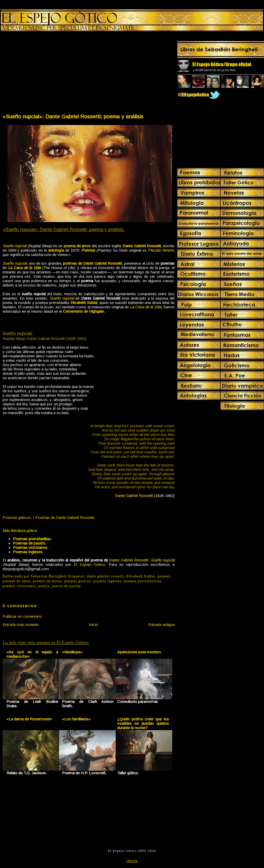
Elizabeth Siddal (141, 576)
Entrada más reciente (21, 624)
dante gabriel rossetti (105, 576)
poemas (164, 576)
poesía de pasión (66, 586)
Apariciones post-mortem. (139, 652)
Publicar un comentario (22, 616)
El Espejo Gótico (89, 564)
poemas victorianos (19, 586)
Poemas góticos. (17, 517)
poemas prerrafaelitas (143, 581)
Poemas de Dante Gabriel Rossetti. (65, 517)
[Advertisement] (45, 73)
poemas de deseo (47, 581)
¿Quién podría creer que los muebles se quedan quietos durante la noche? (143, 723)
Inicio (94, 624)
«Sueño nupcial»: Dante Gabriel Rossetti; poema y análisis (73, 116)
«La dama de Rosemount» (29, 719)
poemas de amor (16, 581)
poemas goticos (78, 581)
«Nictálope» (72, 652)
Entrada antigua (161, 624)
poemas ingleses (107, 581)
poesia (44, 586)
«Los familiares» (76, 719)
